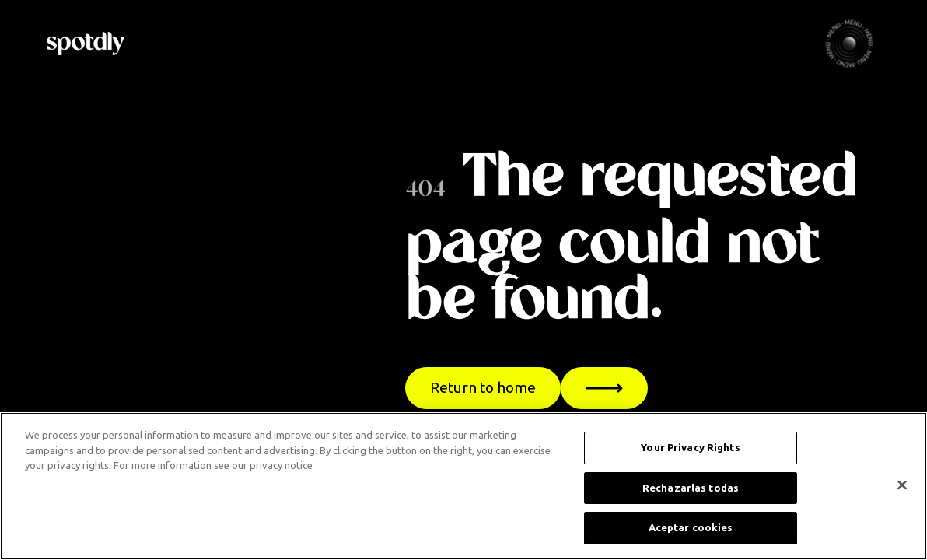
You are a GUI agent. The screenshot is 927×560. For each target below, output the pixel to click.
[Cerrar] (902, 485)
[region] (463, 486)
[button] (849, 44)
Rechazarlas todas (691, 488)
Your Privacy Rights (690, 447)
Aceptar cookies (691, 527)
